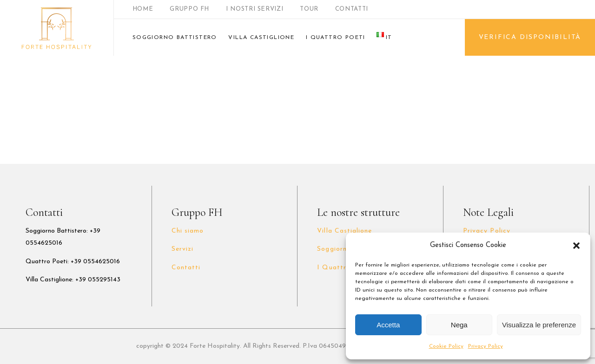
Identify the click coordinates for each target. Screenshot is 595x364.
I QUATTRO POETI (336, 38)
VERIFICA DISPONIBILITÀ (530, 37)
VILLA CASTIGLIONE (261, 38)
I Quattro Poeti (344, 268)
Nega (459, 325)
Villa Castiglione (344, 231)
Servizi (182, 249)
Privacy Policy (486, 346)
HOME (143, 9)
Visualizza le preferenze (539, 325)
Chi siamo (188, 231)
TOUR (309, 9)
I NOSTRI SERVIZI (255, 9)
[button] (576, 246)
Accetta (388, 325)
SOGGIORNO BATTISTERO (175, 38)
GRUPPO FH (189, 9)
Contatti (186, 268)
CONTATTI (352, 9)
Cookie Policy (446, 346)
